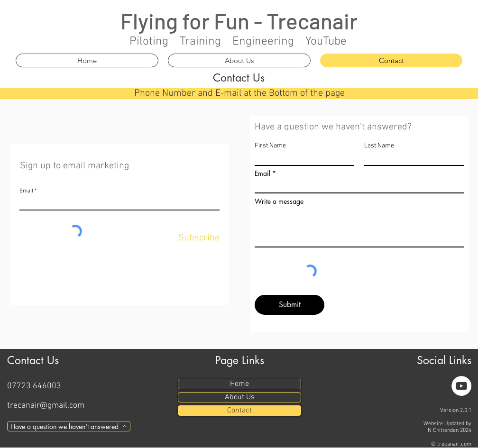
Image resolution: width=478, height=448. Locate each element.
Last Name (379, 146)
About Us (240, 397)
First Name (270, 146)
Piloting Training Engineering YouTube (238, 42)
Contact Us (239, 78)
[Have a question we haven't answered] (69, 426)
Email (26, 191)
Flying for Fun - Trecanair (239, 21)
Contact (239, 411)
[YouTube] (461, 386)
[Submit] (290, 305)
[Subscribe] (198, 238)
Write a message (279, 201)
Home (239, 384)
